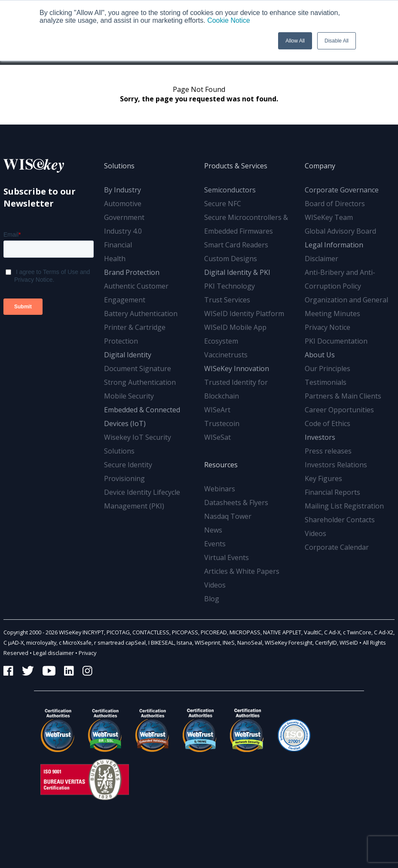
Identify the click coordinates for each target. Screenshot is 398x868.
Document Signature (138, 369)
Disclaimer (321, 259)
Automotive (123, 204)
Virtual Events (227, 557)
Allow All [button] (295, 41)
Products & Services (236, 166)
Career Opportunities (339, 410)
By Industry (122, 190)
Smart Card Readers (236, 245)
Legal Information (334, 245)
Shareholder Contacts (340, 520)
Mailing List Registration (344, 506)
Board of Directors (335, 204)
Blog (212, 599)
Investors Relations (336, 465)
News (213, 530)
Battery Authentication (141, 314)
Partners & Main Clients (343, 396)
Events (215, 544)
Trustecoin (222, 423)
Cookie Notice (229, 20)
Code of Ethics (328, 423)
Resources (221, 465)
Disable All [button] (337, 41)
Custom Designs (231, 259)
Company (320, 166)
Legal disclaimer (54, 653)
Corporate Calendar (337, 547)
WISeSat (217, 437)
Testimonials (326, 382)
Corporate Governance (342, 190)
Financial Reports (332, 492)
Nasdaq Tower (228, 516)
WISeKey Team (329, 217)
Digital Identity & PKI (237, 272)
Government (124, 217)
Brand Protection (132, 272)
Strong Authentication (140, 382)
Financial (118, 245)
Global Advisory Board (340, 231)
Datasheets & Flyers (236, 503)
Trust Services (227, 300)
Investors (320, 437)
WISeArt (217, 410)
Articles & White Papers (242, 571)
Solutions (119, 166)
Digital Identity (128, 355)
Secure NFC (223, 204)
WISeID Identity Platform (244, 314)
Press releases (328, 451)
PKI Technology (230, 286)
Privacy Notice (328, 327)
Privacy (87, 653)
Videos (215, 585)
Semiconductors (230, 190)
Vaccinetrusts (226, 355)
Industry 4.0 (123, 231)
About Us (320, 355)
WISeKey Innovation (237, 369)
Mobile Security (129, 396)
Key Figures (323, 478)
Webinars (220, 489)
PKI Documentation (336, 341)
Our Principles (328, 369)
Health (115, 259)
